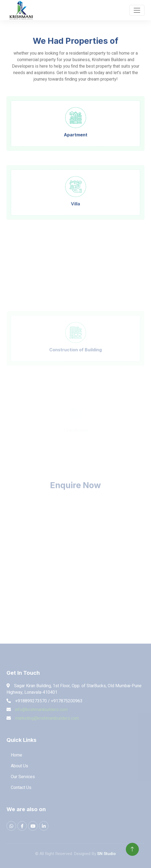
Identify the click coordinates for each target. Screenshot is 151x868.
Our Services (23, 777)
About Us (19, 766)
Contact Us (21, 788)
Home (17, 755)
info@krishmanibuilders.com (41, 710)
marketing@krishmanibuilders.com (47, 718)
